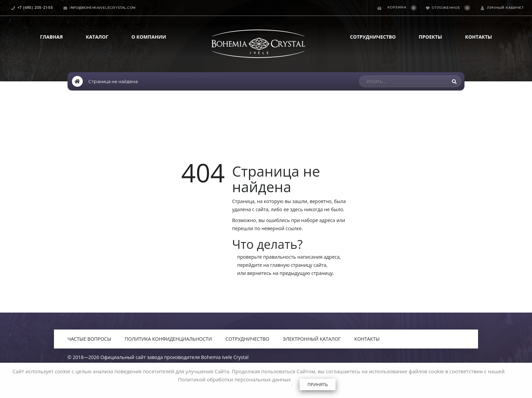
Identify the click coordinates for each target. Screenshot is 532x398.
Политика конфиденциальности (168, 339)
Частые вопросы (89, 339)
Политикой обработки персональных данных (235, 379)
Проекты (430, 37)
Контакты (479, 37)
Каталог (97, 37)
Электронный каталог (312, 339)
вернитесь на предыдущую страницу (290, 273)
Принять (318, 384)
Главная (51, 37)
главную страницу (291, 265)
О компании (149, 37)
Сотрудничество (373, 37)
